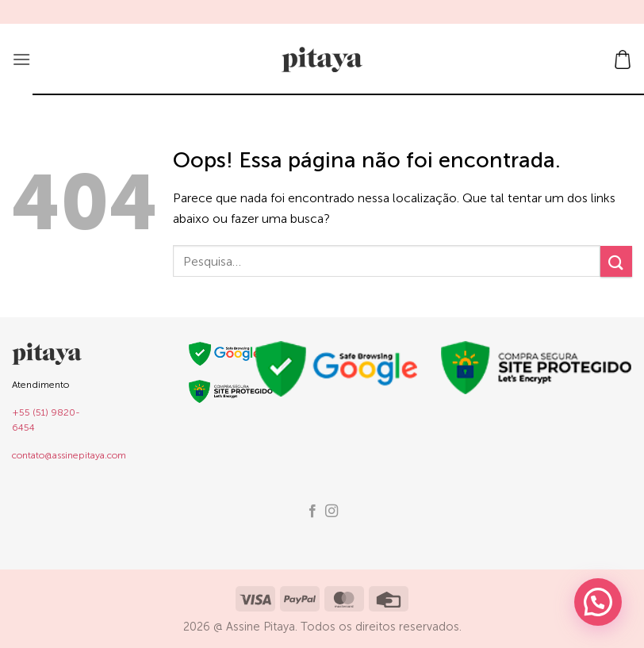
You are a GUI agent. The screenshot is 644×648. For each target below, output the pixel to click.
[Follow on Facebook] (312, 512)
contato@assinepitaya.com (69, 455)
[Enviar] (616, 261)
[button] (21, 59)
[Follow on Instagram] (332, 512)
